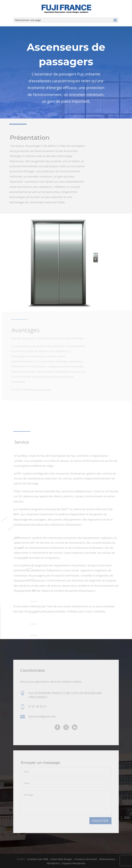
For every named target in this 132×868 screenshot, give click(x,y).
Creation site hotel (86, 859)
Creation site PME (38, 859)
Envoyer (100, 821)
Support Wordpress (74, 863)
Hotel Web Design (62, 859)
